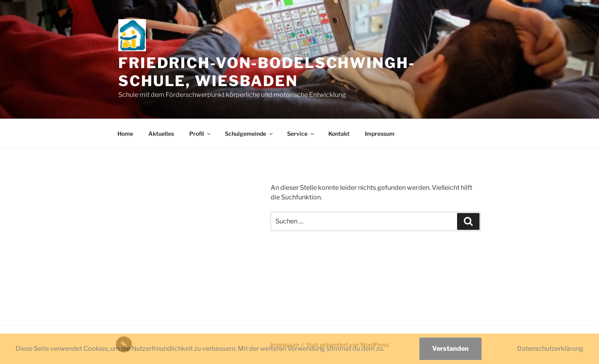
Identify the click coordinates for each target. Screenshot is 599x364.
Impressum (380, 134)
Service (301, 134)
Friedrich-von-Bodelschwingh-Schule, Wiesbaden (267, 72)
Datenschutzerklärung (550, 349)
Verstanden (450, 349)
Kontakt (339, 134)
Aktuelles (161, 134)
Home (125, 134)
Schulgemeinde (249, 134)
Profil (200, 134)
